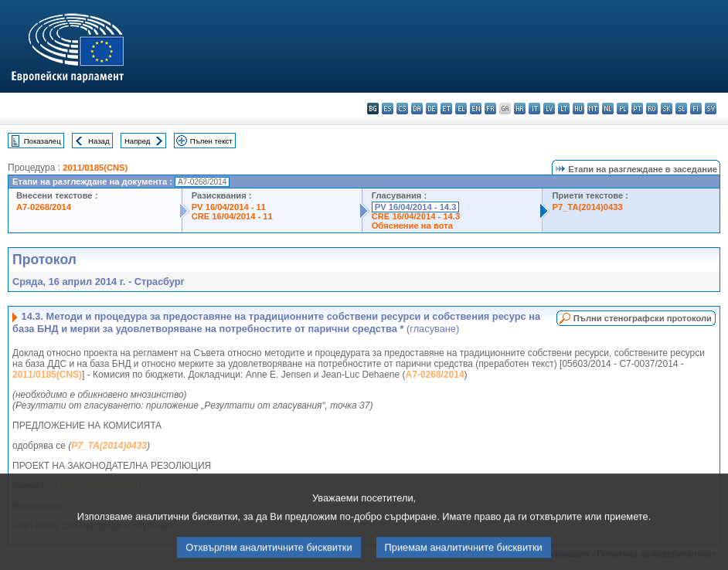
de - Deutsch (432, 109)
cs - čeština (402, 109)
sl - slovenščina (681, 109)
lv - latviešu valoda (549, 109)
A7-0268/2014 (44, 207)
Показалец (43, 141)
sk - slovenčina (667, 109)
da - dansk (417, 109)
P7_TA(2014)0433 (587, 207)
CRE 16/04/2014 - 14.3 (416, 216)
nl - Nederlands (608, 109)
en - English (476, 109)
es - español (388, 109)
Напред (138, 141)
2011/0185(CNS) (95, 168)
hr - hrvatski (520, 109)
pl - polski (623, 109)
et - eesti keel (446, 109)
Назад (99, 141)
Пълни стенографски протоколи (643, 318)
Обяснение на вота (412, 226)
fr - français (490, 109)
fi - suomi (696, 109)
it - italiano (534, 109)
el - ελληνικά (461, 109)
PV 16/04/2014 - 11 (229, 207)
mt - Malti (593, 109)
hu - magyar (578, 109)
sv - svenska (711, 109)
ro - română (652, 109)
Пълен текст (211, 141)
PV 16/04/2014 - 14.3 (416, 207)
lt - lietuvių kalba (564, 109)
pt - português (637, 109)
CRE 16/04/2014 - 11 (232, 216)
